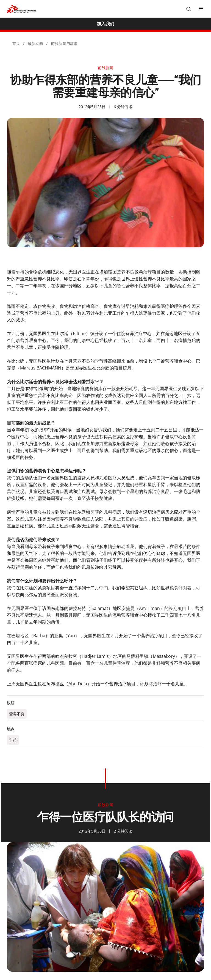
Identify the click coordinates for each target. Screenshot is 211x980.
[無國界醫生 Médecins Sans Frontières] (21, 9)
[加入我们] (105, 24)
